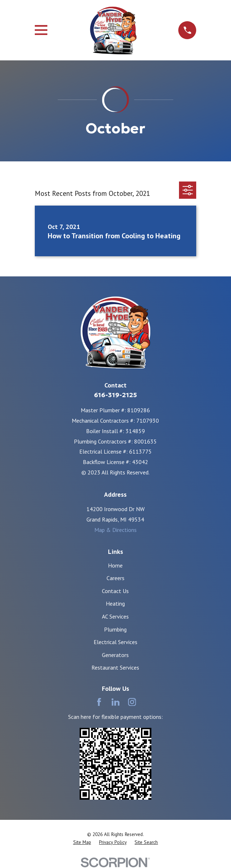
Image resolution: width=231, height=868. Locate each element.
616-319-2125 (115, 395)
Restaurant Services (115, 667)
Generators (115, 655)
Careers (115, 578)
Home (115, 565)
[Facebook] (99, 702)
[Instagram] (132, 702)
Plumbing (115, 629)
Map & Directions (115, 530)
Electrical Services (115, 642)
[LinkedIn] (115, 702)
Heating (115, 603)
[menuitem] (82, 842)
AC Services (115, 616)
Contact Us (115, 591)
